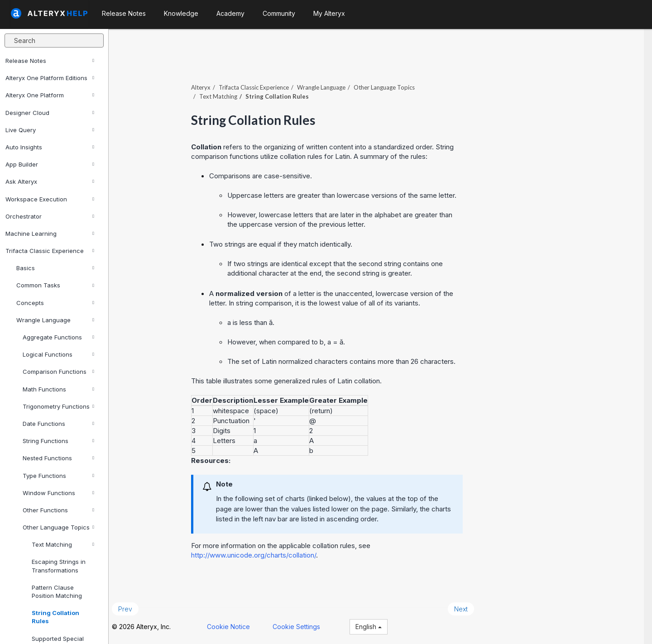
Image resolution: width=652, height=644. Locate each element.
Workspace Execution (50, 199)
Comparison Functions (58, 372)
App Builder (50, 164)
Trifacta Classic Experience (50, 251)
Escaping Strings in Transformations (59, 566)
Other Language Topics (58, 527)
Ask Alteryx (50, 181)
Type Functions (58, 476)
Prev (133, 607)
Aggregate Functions (58, 337)
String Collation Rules (55, 617)
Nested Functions (58, 458)
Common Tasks (55, 285)
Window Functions (58, 493)
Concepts (55, 303)
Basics (55, 268)
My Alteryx (329, 13)
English (377, 625)
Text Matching (63, 544)
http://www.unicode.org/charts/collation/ (262, 553)
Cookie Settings (304, 625)
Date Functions (58, 424)
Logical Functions (58, 354)
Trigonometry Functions (58, 406)
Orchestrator (50, 216)
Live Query (50, 130)
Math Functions (58, 389)
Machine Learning (50, 234)
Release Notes (50, 61)
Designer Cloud (50, 113)
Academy (230, 13)
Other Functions (58, 510)
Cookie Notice (237, 625)
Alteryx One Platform (50, 95)
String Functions (58, 441)
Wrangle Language (55, 320)
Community (279, 13)
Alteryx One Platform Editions (50, 78)
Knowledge (181, 13)
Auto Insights (50, 147)
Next (469, 607)
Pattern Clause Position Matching (57, 592)
